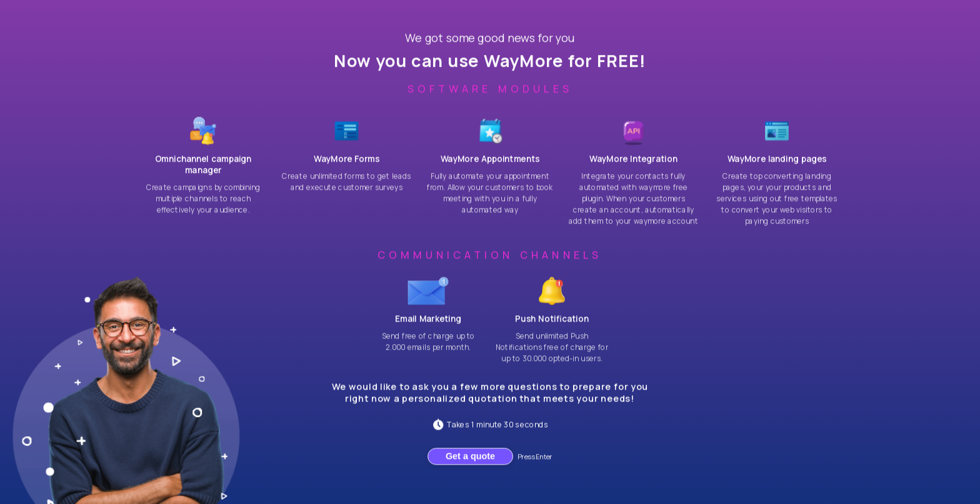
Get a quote (470, 464)
